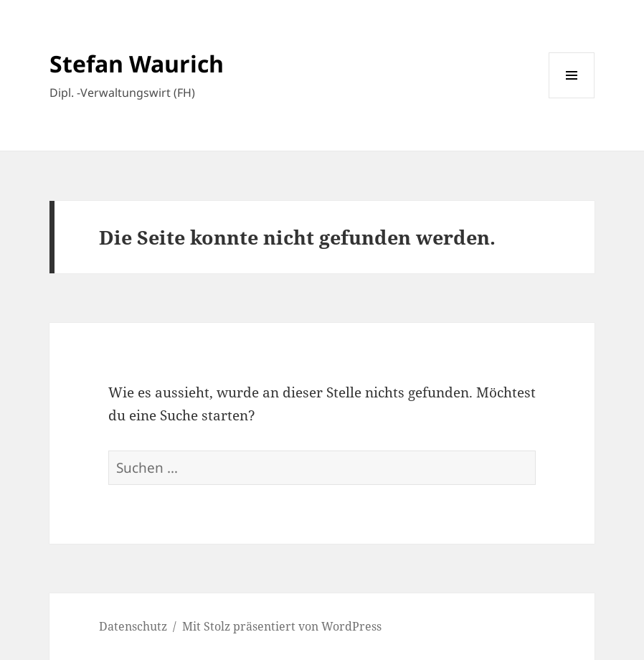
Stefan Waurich (137, 63)
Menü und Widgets (572, 98)
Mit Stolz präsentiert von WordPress (282, 626)
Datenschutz (133, 626)
